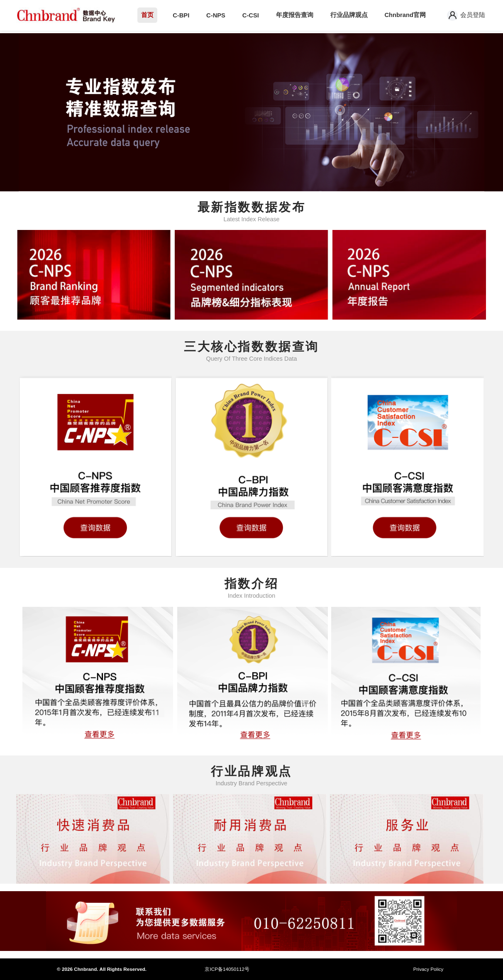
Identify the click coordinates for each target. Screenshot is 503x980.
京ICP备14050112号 (227, 969)
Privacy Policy (429, 969)
